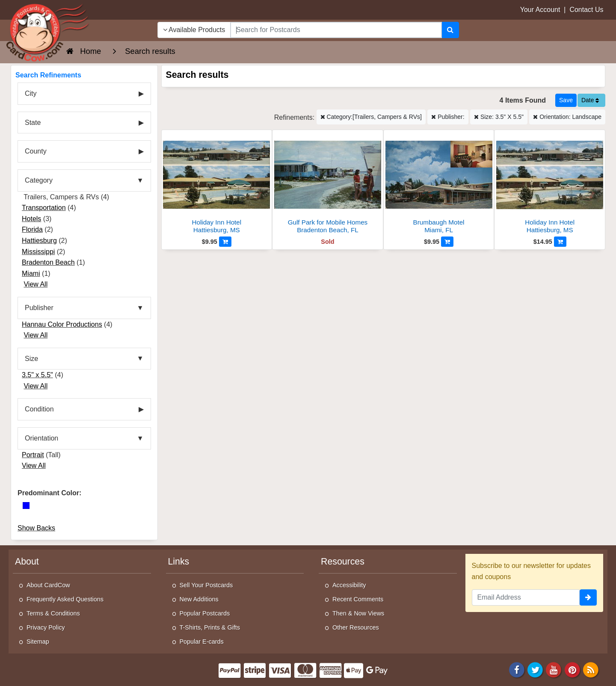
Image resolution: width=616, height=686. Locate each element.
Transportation (44, 208)
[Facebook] (517, 669)
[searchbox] (336, 30)
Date (590, 100)
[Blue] (26, 506)
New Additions (199, 599)
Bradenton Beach (48, 262)
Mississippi (38, 252)
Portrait (33, 455)
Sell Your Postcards (206, 585)
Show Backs (36, 528)
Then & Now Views (358, 613)
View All (36, 284)
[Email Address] (526, 597)
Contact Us (586, 10)
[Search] (450, 30)
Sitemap (38, 642)
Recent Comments (358, 599)
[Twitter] (535, 669)
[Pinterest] (572, 669)
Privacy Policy (46, 627)
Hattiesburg (39, 241)
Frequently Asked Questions (65, 599)
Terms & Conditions (53, 613)
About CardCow (48, 585)
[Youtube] (554, 669)
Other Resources (356, 627)
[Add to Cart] (225, 242)
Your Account (540, 10)
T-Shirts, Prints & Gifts (210, 627)
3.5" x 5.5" (37, 375)
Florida (32, 229)
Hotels (31, 219)
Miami (31, 274)
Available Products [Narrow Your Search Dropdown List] (194, 30)
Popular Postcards (205, 613)
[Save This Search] (566, 100)
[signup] (588, 597)
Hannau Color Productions (62, 324)
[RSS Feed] (591, 669)
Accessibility (349, 585)
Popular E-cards (202, 642)
